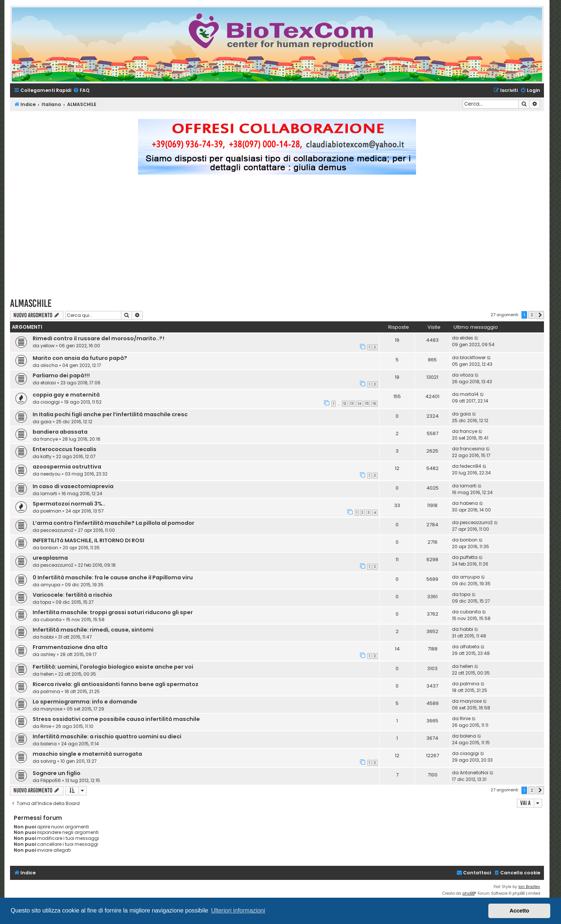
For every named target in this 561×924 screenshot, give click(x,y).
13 (352, 404)
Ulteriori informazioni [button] (238, 910)
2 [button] (532, 315)
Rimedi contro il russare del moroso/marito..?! (98, 338)
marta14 (469, 394)
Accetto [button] (519, 911)
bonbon (49, 548)
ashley (48, 654)
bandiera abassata (60, 432)
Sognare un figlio (57, 773)
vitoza (467, 375)
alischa (49, 365)
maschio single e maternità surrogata (87, 754)
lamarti (49, 494)
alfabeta (470, 647)
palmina (50, 691)
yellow (47, 346)
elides (466, 338)
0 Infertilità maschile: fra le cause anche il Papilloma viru (113, 577)
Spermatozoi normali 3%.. (69, 504)
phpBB (468, 893)
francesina (472, 449)
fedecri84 (471, 466)
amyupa (50, 585)
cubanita (51, 620)
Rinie (46, 726)
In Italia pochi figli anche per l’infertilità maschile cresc (110, 414)
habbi (47, 637)
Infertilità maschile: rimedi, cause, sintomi (93, 630)
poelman (51, 511)
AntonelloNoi (474, 773)
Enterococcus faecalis (65, 449)
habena (469, 503)
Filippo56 (51, 780)
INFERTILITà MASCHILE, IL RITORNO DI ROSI (88, 540)
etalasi (48, 383)
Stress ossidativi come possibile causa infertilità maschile (116, 719)
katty (46, 456)
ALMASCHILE (31, 303)
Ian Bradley (529, 887)
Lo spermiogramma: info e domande (85, 702)
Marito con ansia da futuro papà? (80, 358)
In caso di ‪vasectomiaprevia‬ (73, 486)
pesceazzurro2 (57, 530)
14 (359, 404)
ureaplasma (50, 558)
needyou (50, 474)
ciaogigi (50, 402)
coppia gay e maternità (66, 395)
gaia (46, 422)
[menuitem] (81, 91)
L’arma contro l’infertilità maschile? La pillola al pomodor (113, 523)
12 (345, 404)
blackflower (473, 357)
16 (374, 404)
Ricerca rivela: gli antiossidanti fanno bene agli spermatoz (115, 684)
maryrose (51, 709)
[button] (540, 315)
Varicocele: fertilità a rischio (72, 595)
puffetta (469, 557)
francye (49, 439)
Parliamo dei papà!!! (61, 375)
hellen (47, 674)
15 (367, 404)
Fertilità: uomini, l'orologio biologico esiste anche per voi (113, 667)
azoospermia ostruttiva (67, 467)
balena (49, 744)
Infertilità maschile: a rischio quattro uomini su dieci (107, 736)
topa (46, 602)
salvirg (48, 761)
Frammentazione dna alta (70, 647)
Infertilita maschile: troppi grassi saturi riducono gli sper (113, 612)
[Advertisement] (277, 239)
